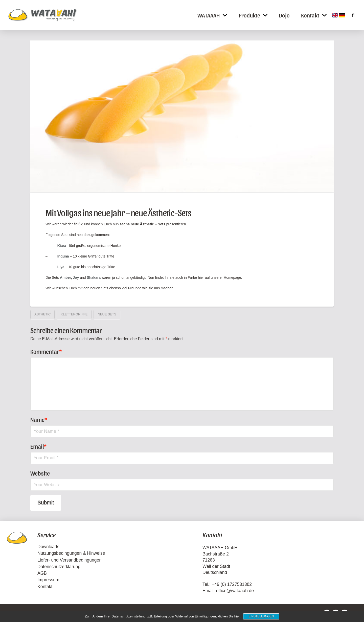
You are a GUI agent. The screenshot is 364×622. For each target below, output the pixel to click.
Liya (61, 267)
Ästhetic (42, 314)
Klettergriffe (74, 314)
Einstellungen (261, 616)
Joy (76, 277)
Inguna (63, 256)
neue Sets (107, 314)
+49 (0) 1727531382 (232, 584)
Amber (65, 277)
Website (40, 473)
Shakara (94, 277)
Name (39, 419)
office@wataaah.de (235, 591)
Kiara (62, 246)
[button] (350, 15)
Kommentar (46, 351)
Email (38, 446)
